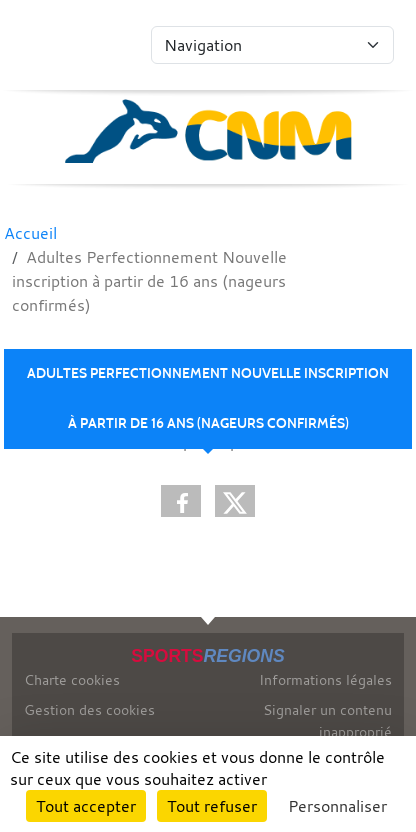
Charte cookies (72, 679)
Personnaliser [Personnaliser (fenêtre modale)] (337, 806)
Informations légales (325, 679)
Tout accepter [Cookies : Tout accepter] (86, 806)
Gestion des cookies (89, 709)
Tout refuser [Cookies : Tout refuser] (212, 806)
